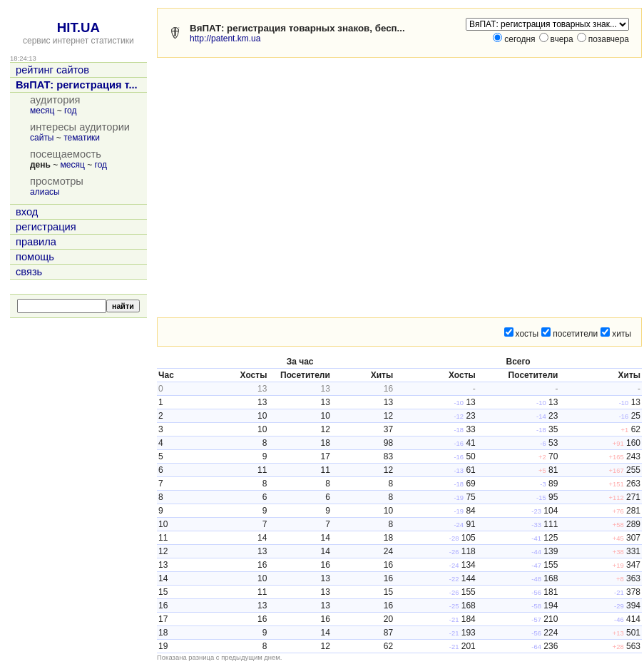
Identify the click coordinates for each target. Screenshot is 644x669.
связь (29, 272)
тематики (82, 138)
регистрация (46, 227)
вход (27, 212)
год (71, 111)
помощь (35, 257)
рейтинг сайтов (52, 70)
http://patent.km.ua (225, 39)
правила (36, 242)
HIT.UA (78, 27)
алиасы (45, 192)
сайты (42, 138)
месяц (42, 111)
